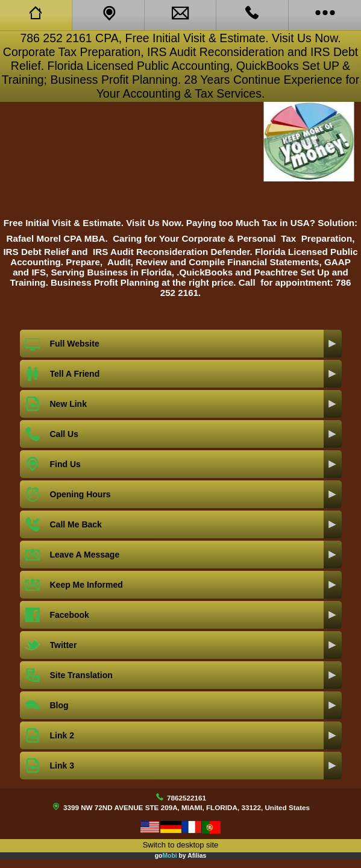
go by (181, 856)
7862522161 (187, 798)
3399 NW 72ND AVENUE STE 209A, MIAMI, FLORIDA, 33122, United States (187, 807)
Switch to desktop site (181, 845)
